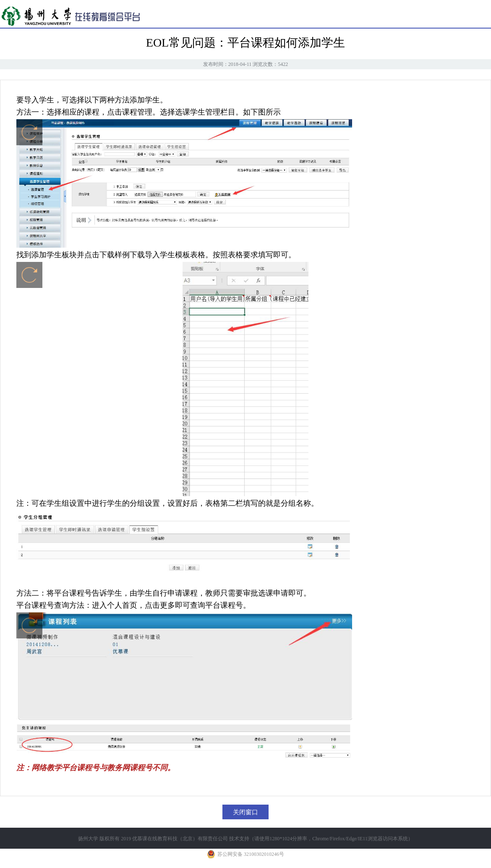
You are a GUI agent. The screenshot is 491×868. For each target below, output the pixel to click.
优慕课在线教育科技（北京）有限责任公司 (180, 839)
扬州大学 (88, 839)
